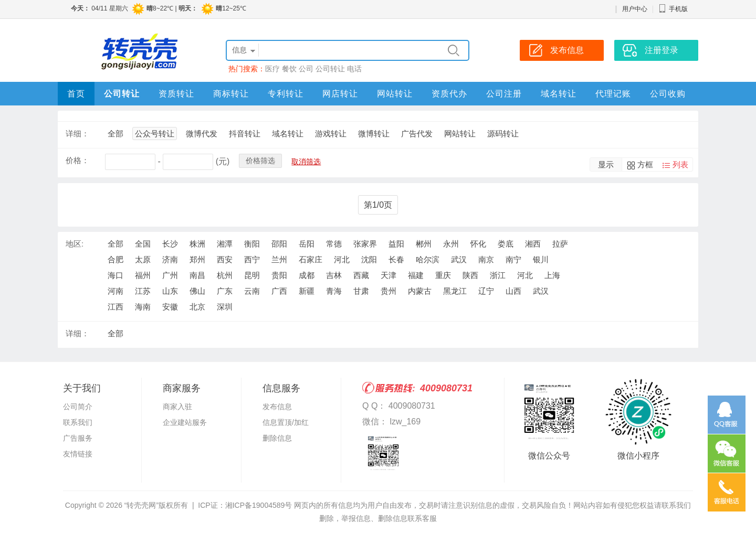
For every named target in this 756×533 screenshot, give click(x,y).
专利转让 (286, 94)
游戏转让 (331, 134)
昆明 (252, 275)
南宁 (513, 259)
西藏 (361, 275)
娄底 (506, 244)
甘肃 (361, 291)
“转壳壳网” (141, 505)
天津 (388, 275)
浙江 (498, 275)
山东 (170, 291)
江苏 (143, 291)
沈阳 (369, 259)
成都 (307, 275)
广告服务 (78, 438)
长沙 (170, 244)
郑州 (197, 259)
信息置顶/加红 (286, 422)
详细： (77, 134)
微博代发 (202, 134)
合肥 (115, 259)
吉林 (334, 275)
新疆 (307, 291)
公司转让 (330, 69)
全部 (115, 134)
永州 (451, 244)
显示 (606, 164)
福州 (143, 275)
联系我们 (78, 422)
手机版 (673, 9)
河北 (342, 259)
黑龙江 (455, 291)
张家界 (365, 244)
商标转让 (231, 94)
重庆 (443, 275)
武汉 (459, 259)
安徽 (170, 307)
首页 (76, 94)
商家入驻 (177, 407)
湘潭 (225, 244)
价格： (77, 160)
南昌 (197, 275)
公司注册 (504, 94)
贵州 (388, 291)
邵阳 (279, 244)
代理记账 (613, 94)
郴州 (424, 244)
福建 (416, 275)
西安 (225, 259)
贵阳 (279, 275)
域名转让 (559, 94)
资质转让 (176, 94)
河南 (115, 291)
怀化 (478, 244)
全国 (143, 244)
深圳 (225, 307)
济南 (170, 259)
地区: (75, 244)
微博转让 (374, 134)
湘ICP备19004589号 (259, 505)
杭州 (225, 275)
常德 (334, 244)
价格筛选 (260, 161)
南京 (486, 259)
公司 (306, 69)
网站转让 (395, 94)
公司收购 (668, 94)
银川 (541, 259)
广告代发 (417, 134)
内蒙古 (420, 291)
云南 (252, 291)
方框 (645, 164)
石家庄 (311, 259)
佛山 (197, 291)
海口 (115, 275)
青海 (334, 291)
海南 (143, 307)
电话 (354, 69)
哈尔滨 (428, 259)
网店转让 (340, 94)
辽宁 (486, 291)
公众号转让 (155, 134)
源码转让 (503, 134)
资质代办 (449, 94)
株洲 (197, 244)
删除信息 (277, 438)
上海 (552, 275)
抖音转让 (245, 134)
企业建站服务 (185, 422)
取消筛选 (306, 162)
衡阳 (252, 244)
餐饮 (289, 69)
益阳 (396, 244)
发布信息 (277, 407)
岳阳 (307, 244)
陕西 (470, 275)
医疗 (272, 69)
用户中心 (635, 9)
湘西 (533, 244)
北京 (197, 307)
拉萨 (560, 244)
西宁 (252, 259)
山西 (513, 291)
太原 (143, 259)
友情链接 (78, 454)
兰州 (279, 259)
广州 (170, 275)
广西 (279, 291)
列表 (680, 164)
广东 (225, 291)
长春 (396, 259)
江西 (115, 307)
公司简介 (78, 407)
